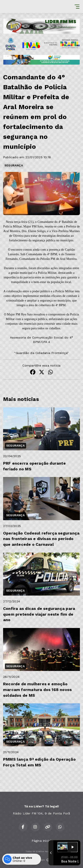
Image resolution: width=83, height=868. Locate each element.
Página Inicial (42, 841)
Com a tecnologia (41, 860)
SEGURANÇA (14, 165)
